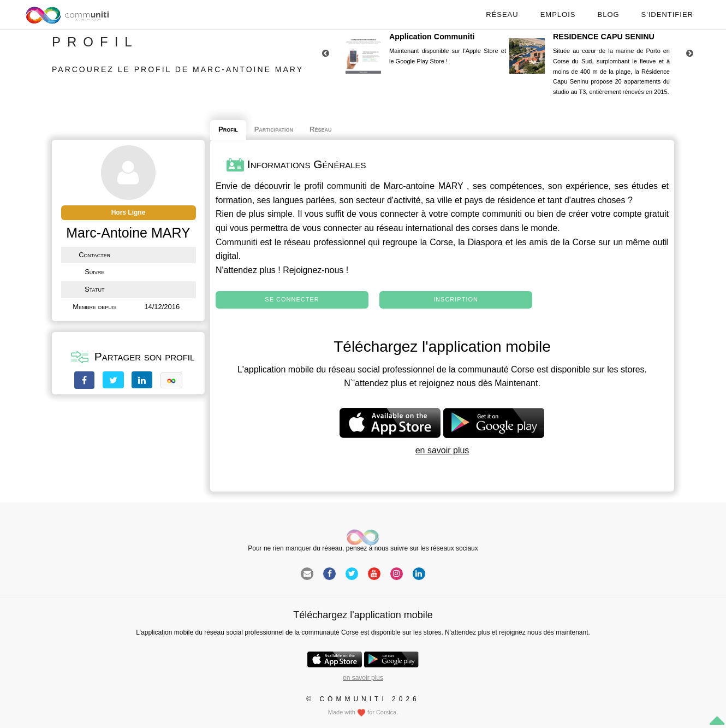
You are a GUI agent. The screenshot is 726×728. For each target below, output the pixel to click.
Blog (608, 14)
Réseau (502, 14)
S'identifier (667, 14)
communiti (347, 186)
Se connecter (292, 299)
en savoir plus (442, 450)
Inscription (456, 299)
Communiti (236, 242)
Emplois (558, 14)
